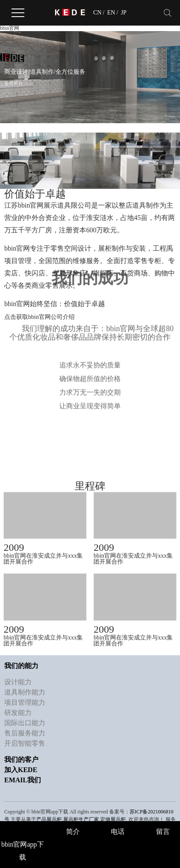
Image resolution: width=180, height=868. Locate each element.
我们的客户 (21, 757)
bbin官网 (10, 28)
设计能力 (18, 680)
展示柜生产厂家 (81, 817)
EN (111, 13)
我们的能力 (21, 664)
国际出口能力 (25, 721)
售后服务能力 (25, 731)
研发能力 (18, 710)
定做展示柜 (113, 817)
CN (97, 13)
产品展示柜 (49, 817)
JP (123, 13)
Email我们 (23, 778)
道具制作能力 (25, 690)
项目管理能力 (25, 700)
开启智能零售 (25, 741)
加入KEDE (21, 768)
